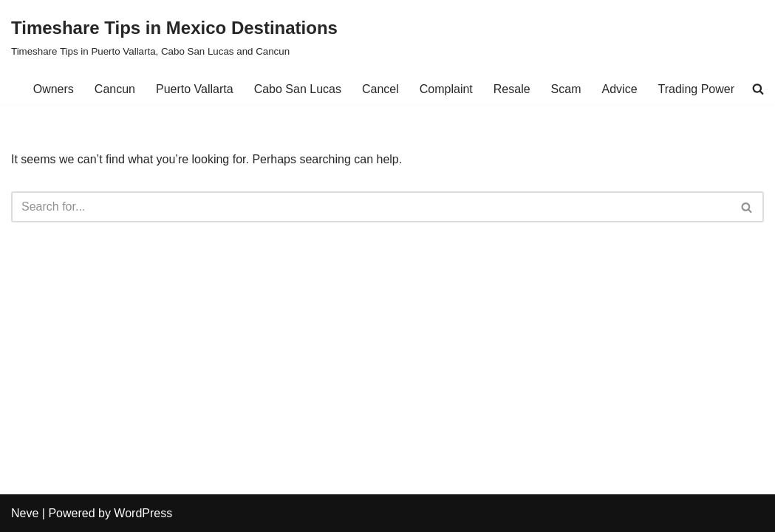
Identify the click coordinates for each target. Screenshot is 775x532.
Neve (25, 513)
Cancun (115, 89)
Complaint (446, 89)
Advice (620, 89)
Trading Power (696, 89)
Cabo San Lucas (298, 89)
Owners (54, 89)
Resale (512, 89)
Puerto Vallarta (195, 89)
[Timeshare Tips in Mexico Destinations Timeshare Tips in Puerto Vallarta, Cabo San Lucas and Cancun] (174, 37)
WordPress (143, 513)
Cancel (380, 89)
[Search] (371, 207)
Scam (566, 89)
